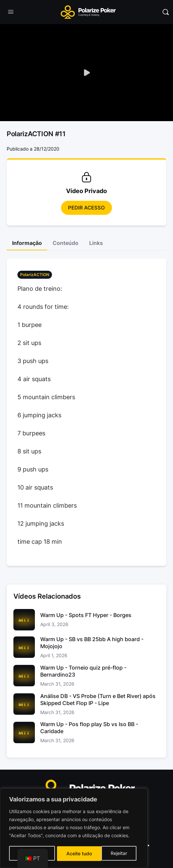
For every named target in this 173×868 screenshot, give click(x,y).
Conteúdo (66, 243)
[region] (74, 829)
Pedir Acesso (86, 208)
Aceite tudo (117, 853)
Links (96, 243)
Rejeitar (75, 853)
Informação (27, 243)
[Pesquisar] (166, 12)
